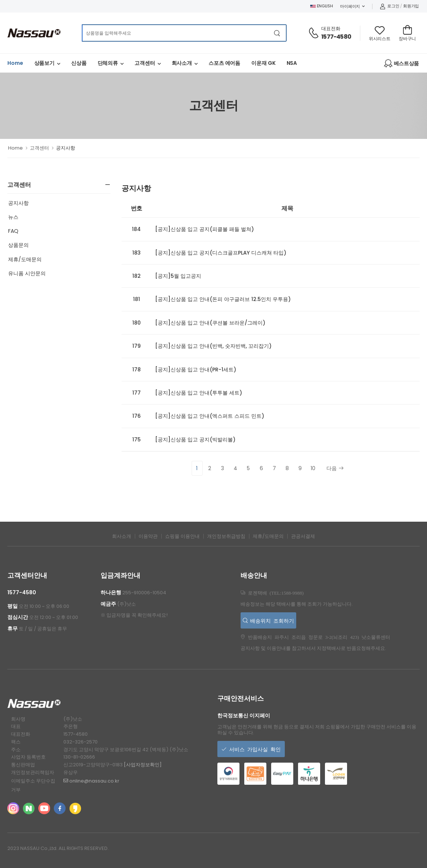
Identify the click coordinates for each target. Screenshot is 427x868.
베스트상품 (401, 63)
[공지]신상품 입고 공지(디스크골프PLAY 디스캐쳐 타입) (221, 253)
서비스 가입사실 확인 (254, 749)
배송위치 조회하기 (271, 620)
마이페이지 (350, 6)
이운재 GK (263, 63)
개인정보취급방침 (226, 536)
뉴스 (13, 217)
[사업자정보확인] (143, 765)
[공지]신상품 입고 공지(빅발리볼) (195, 440)
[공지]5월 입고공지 (178, 276)
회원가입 (411, 6)
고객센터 (145, 63)
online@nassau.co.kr (91, 781)
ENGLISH (322, 6)
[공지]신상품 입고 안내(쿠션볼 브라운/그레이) (210, 323)
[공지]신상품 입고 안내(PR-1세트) (196, 370)
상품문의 (18, 245)
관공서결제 (303, 536)
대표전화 (331, 29)
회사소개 (182, 63)
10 (313, 468)
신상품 (79, 63)
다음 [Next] (335, 468)
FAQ (13, 231)
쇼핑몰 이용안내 (182, 536)
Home (15, 63)
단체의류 (108, 63)
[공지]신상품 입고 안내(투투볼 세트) (199, 393)
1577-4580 (336, 37)
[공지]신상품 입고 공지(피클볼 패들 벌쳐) (204, 229)
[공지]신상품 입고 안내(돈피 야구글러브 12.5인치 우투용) (223, 299)
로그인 (390, 6)
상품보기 (45, 63)
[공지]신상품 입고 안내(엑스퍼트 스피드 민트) (210, 416)
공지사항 (18, 203)
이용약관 (148, 536)
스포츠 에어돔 (224, 63)
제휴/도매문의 (25, 259)
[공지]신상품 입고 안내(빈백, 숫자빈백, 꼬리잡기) (213, 346)
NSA (292, 63)
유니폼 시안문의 (27, 273)
